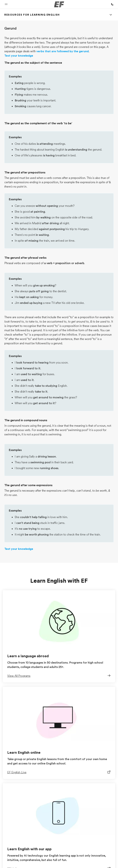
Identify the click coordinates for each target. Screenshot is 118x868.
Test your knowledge (19, 56)
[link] (32, 15)
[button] (6, 4)
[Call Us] (112, 4)
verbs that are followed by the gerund (63, 51)
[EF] (59, 4)
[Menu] (111, 15)
